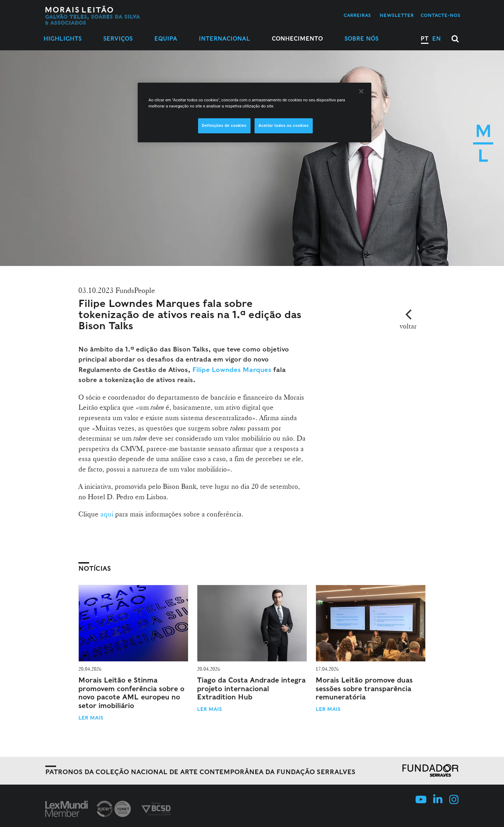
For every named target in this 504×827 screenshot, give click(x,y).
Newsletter (397, 15)
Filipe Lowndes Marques (231, 370)
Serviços (118, 39)
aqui (107, 514)
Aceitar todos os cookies (284, 125)
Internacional (224, 39)
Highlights (63, 39)
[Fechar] (361, 91)
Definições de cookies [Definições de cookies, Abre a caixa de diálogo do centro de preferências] (224, 125)
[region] (255, 112)
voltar (408, 326)
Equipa (166, 39)
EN (436, 39)
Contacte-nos (441, 15)
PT (425, 39)
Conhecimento (297, 39)
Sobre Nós (361, 39)
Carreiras (357, 15)
